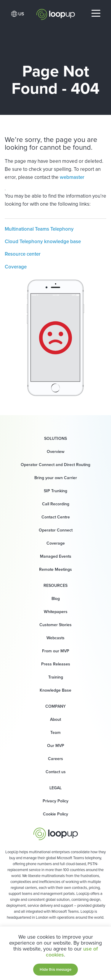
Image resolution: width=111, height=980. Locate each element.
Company (55, 707)
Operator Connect (56, 530)
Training (56, 677)
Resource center (23, 254)
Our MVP (56, 746)
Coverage (16, 267)
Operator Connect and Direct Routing (55, 465)
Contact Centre (56, 517)
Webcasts (55, 638)
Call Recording (56, 504)
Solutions (55, 439)
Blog (56, 599)
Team (55, 733)
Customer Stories (55, 625)
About (55, 719)
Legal (55, 788)
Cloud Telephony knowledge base (43, 242)
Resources (55, 586)
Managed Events (56, 556)
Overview (56, 452)
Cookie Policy (55, 814)
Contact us (56, 772)
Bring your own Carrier (56, 478)
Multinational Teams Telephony (39, 229)
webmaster (72, 177)
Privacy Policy (55, 801)
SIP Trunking (55, 491)
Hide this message (55, 969)
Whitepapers (56, 612)
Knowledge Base (55, 690)
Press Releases (56, 664)
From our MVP (56, 651)
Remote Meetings (55, 569)
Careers (55, 759)
